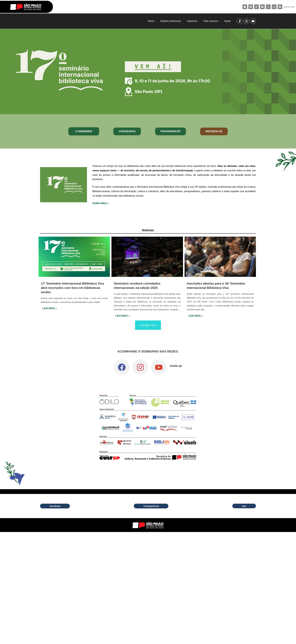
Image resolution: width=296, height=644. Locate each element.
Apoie (227, 21)
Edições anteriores (171, 21)
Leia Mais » (50, 308)
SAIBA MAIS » (101, 203)
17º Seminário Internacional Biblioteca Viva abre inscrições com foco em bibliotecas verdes (72, 288)
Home (151, 21)
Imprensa (192, 21)
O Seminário (84, 131)
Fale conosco (211, 21)
